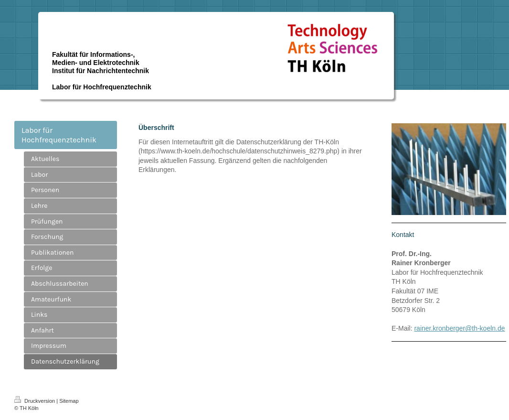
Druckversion (35, 401)
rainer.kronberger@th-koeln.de (459, 328)
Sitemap (69, 401)
